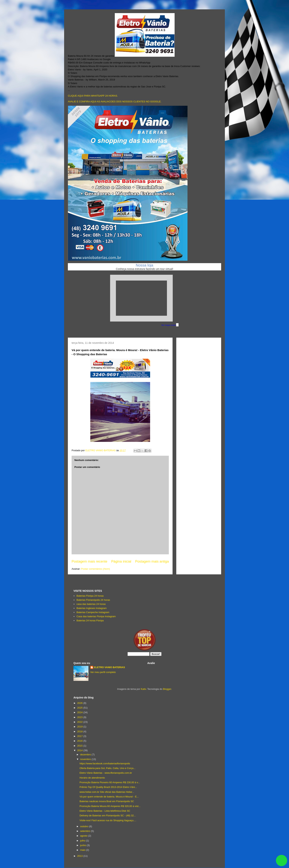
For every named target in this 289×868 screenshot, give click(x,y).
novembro (86, 759)
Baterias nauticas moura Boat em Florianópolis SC (107, 801)
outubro (85, 826)
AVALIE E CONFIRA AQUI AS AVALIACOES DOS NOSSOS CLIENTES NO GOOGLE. (115, 102)
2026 (80, 703)
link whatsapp (282, 861)
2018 (80, 731)
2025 (80, 708)
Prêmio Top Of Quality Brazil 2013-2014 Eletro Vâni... (108, 787)
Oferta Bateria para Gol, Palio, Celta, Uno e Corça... (107, 768)
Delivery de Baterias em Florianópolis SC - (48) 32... (108, 816)
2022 (80, 722)
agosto (84, 836)
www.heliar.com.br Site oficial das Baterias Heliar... (107, 792)
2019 (80, 727)
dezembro (86, 754)
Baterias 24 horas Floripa (90, 620)
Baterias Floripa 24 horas (90, 596)
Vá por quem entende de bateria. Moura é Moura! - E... (109, 797)
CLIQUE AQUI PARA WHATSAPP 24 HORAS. (93, 96)
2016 (80, 741)
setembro (86, 831)
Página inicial (121, 561)
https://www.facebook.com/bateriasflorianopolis (105, 763)
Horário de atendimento (92, 778)
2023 (80, 717)
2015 (80, 746)
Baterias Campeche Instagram (93, 612)
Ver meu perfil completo (103, 672)
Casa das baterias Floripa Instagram (96, 616)
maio (83, 850)
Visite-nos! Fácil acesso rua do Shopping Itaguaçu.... (108, 820)
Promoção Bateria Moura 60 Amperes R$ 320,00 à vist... (110, 806)
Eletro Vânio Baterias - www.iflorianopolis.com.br (106, 773)
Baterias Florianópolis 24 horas (93, 600)
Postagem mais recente (89, 561)
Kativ (143, 689)
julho (83, 841)
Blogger (167, 689)
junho (83, 845)
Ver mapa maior (169, 325)
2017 (80, 736)
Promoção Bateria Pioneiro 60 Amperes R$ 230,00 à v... (110, 782)
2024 (80, 712)
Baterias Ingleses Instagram (92, 608)
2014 (80, 750)
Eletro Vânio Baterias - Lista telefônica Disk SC (105, 811)
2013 (80, 856)
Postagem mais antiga (152, 561)
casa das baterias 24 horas (91, 604)
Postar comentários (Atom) (96, 569)
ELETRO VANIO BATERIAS (110, 667)
